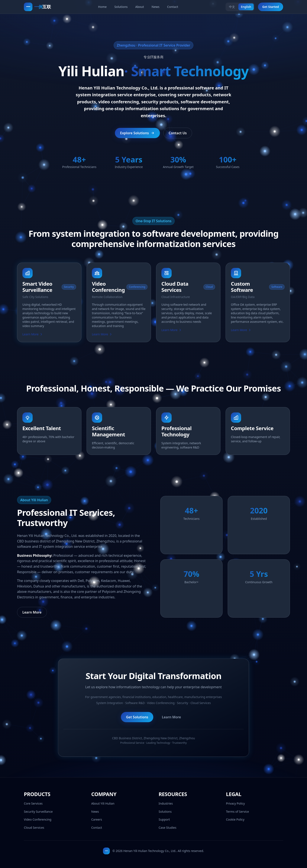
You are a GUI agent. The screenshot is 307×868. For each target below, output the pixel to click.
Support (164, 819)
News (156, 7)
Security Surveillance (38, 812)
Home (102, 7)
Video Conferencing (38, 819)
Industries (166, 803)
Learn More (33, 335)
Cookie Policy (235, 819)
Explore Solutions (137, 133)
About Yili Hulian (103, 803)
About (140, 7)
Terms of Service (237, 812)
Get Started (271, 7)
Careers (97, 819)
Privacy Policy (235, 803)
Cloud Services (34, 828)
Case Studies (167, 828)
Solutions (121, 7)
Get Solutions (137, 718)
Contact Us (178, 133)
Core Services (33, 803)
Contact (173, 7)
